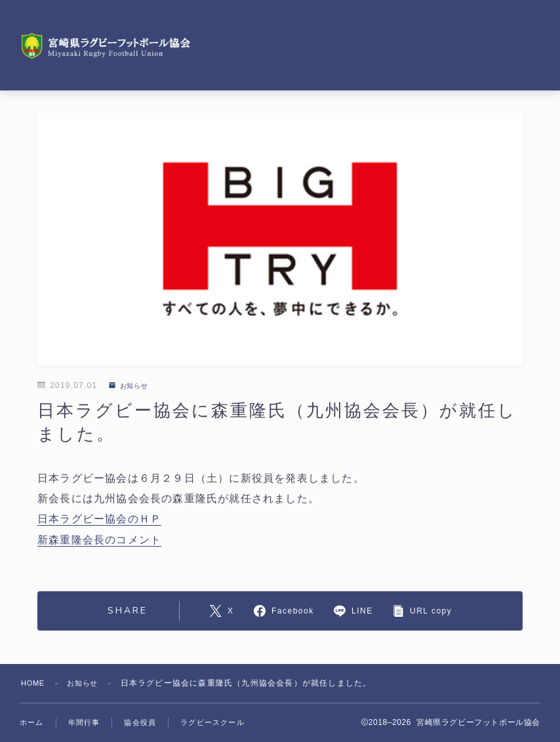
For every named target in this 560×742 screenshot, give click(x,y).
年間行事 (84, 722)
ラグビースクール (212, 722)
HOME (34, 683)
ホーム (32, 722)
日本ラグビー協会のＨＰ (99, 519)
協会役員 (140, 722)
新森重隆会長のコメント (99, 539)
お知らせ (132, 385)
